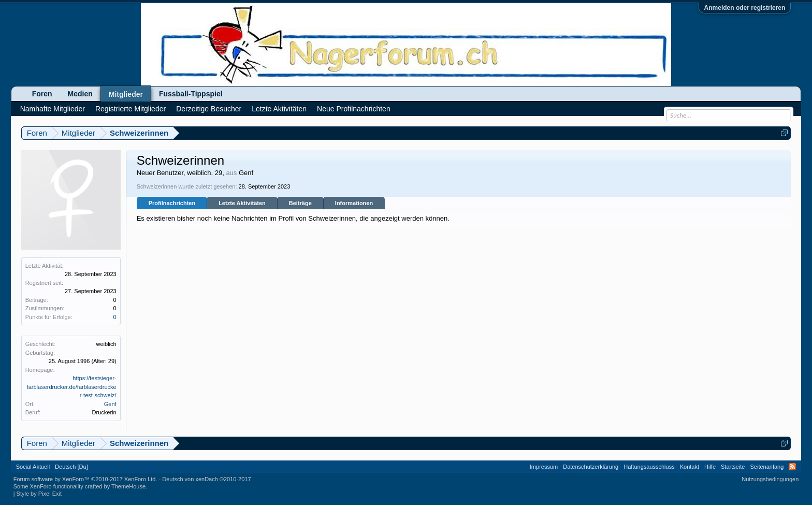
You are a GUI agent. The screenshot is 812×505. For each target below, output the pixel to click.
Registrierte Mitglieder (130, 109)
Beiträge (300, 203)
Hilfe (710, 467)
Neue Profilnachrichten (354, 109)
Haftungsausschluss (649, 467)
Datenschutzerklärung (591, 467)
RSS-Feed (792, 467)
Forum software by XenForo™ (85, 479)
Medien (80, 94)
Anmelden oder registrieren (745, 8)
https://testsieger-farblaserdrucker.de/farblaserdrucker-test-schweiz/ (72, 387)
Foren (42, 94)
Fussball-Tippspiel (191, 94)
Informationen (354, 203)
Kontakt (690, 467)
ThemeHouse (128, 486)
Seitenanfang (767, 467)
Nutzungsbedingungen (770, 479)
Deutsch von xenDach (206, 479)
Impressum (544, 467)
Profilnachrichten (172, 203)
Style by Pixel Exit (39, 494)
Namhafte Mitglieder (53, 109)
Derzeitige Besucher (209, 109)
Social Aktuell (33, 467)
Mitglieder (126, 94)
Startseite (733, 467)
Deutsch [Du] (71, 467)
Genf (110, 404)
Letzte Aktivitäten (242, 203)
